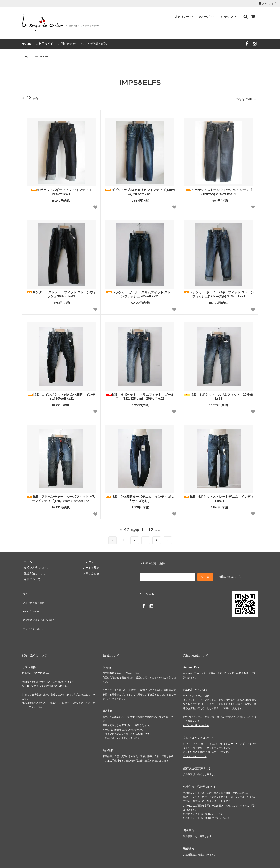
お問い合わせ (67, 44)
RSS (25, 603)
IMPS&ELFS (42, 57)
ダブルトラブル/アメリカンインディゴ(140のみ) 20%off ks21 (140, 190)
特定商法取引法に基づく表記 (40, 608)
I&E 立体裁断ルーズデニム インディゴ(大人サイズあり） (140, 497)
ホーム (26, 57)
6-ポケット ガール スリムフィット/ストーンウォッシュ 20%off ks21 (140, 293)
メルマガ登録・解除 (94, 44)
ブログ (26, 591)
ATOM (34, 603)
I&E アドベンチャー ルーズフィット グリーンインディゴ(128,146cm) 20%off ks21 (61, 497)
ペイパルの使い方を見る (196, 709)
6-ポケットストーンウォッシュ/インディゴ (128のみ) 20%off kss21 (219, 190)
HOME (27, 44)
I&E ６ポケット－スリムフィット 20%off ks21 (219, 395)
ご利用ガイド (44, 44)
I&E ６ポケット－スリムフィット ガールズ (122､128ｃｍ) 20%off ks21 (140, 395)
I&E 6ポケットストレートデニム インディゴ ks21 (219, 497)
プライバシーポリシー (36, 614)
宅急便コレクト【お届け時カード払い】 (204, 798)
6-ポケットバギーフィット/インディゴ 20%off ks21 (61, 190)
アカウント (268, 3)
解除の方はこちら (230, 575)
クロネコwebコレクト (195, 740)
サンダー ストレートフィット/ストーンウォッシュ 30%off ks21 (61, 293)
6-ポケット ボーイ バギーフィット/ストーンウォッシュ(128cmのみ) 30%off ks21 (219, 293)
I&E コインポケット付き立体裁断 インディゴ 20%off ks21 (61, 395)
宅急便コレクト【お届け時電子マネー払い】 (207, 802)
